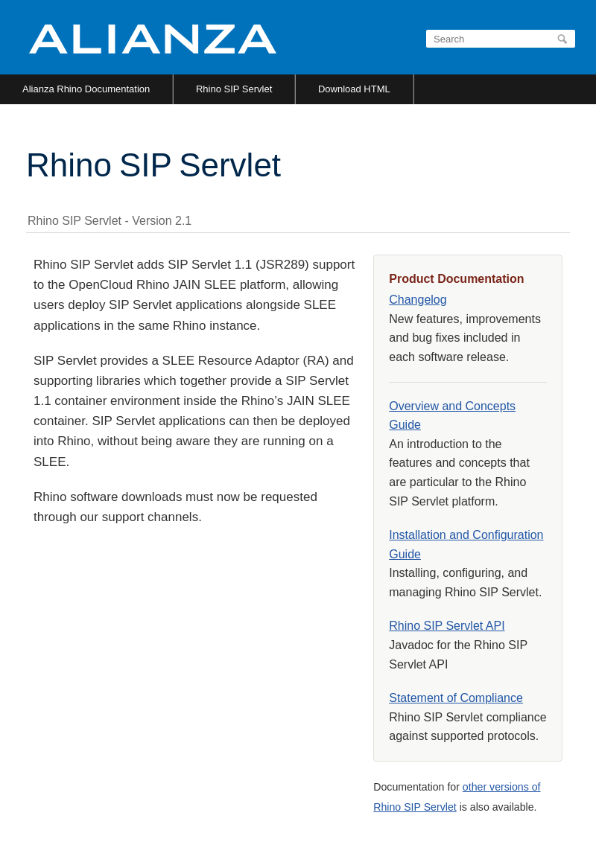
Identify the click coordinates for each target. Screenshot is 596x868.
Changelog (418, 300)
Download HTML (354, 89)
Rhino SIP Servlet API (447, 626)
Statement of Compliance (456, 698)
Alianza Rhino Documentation (86, 89)
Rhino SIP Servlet (234, 89)
